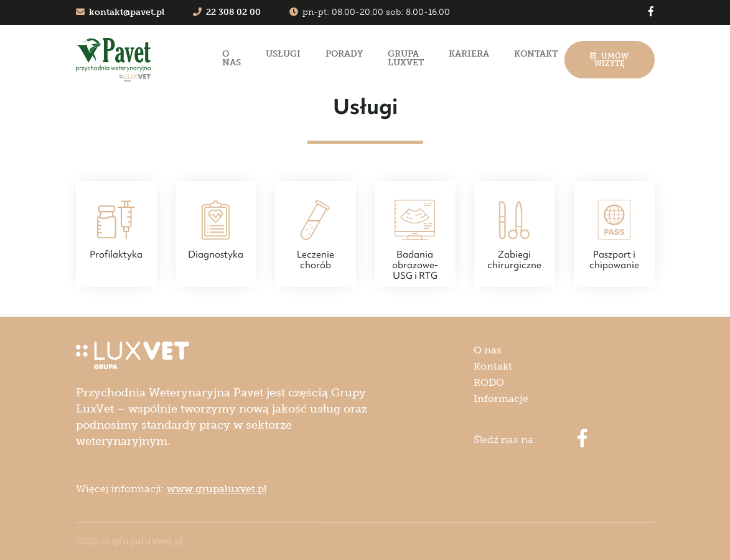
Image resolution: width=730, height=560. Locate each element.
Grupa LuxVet (406, 58)
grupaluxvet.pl (148, 541)
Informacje (501, 399)
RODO (489, 382)
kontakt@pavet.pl (120, 12)
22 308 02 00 (227, 12)
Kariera (469, 54)
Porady (344, 54)
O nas (232, 58)
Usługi (283, 54)
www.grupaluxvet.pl (217, 489)
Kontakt (536, 54)
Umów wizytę (609, 60)
